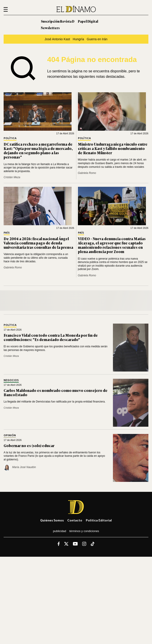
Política (10, 138)
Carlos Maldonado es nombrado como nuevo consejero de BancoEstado (56, 392)
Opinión (10, 435)
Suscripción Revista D (58, 21)
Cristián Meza (12, 177)
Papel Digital (88, 21)
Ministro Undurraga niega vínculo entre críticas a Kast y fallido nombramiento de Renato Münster (113, 148)
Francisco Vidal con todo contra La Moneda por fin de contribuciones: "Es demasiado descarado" (51, 337)
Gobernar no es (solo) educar (29, 445)
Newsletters (50, 28)
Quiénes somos (52, 520)
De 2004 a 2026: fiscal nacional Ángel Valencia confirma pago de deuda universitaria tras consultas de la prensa (38, 243)
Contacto (75, 520)
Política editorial (99, 520)
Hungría (78, 39)
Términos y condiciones (84, 531)
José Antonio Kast (57, 39)
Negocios (11, 380)
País (7, 233)
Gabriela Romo (87, 173)
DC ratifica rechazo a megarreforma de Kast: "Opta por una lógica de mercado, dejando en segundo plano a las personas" (38, 151)
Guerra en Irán (97, 39)
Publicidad (59, 531)
